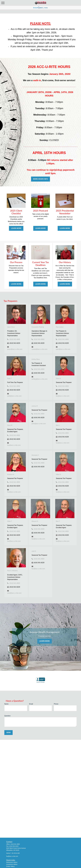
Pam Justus (60, 327)
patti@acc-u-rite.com (14, 396)
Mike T (10, 521)
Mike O (58, 474)
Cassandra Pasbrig (38, 327)
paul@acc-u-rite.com (14, 593)
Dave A (58, 378)
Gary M (10, 425)
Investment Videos (12, 864)
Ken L (58, 425)
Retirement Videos (12, 862)
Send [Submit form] (8, 733)
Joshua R (35, 406)
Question (7, 716)
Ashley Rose (36, 359)
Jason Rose (11, 327)
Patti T (9, 378)
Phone (56, 704)
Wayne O (35, 521)
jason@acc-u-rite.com (15, 349)
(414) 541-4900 (15, 339)
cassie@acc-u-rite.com (39, 349)
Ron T (58, 521)
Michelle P (35, 455)
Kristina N (11, 474)
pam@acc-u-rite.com (63, 349)
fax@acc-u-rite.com (63, 396)
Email (31, 704)
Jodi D (34, 551)
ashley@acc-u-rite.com (40, 379)
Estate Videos (10, 866)
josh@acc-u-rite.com (39, 424)
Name (6, 704)
